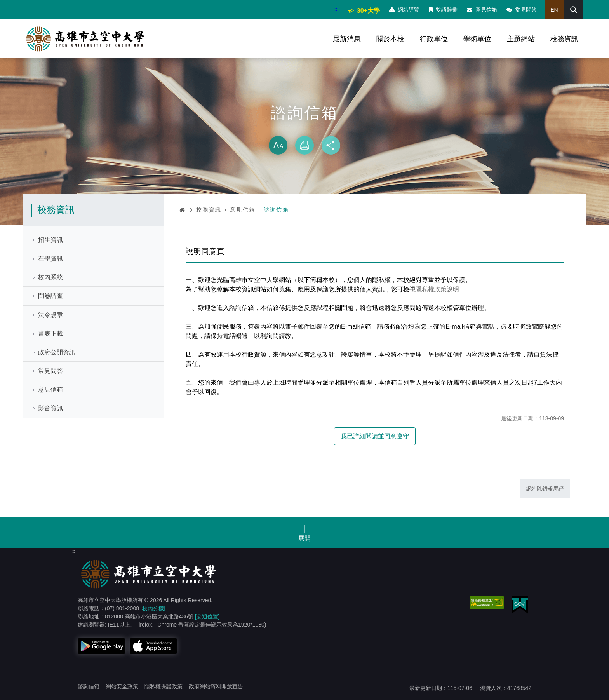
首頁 (183, 210)
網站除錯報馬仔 (545, 489)
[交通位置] (207, 616)
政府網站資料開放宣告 (216, 686)
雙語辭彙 (443, 10)
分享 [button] (331, 145)
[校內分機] (153, 608)
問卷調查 (50, 296)
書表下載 (50, 333)
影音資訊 (50, 408)
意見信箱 (482, 10)
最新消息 (347, 39)
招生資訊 (50, 240)
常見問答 (522, 10)
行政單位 (434, 39)
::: (337, 9)
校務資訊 (564, 39)
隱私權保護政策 (164, 686)
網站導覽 (404, 10)
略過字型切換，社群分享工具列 (304, 128)
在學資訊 (50, 259)
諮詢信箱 (277, 210)
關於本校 (390, 39)
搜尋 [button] (574, 10)
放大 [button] (278, 145)
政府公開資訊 (57, 352)
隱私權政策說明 (437, 289)
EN (554, 10)
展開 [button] (304, 538)
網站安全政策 (122, 686)
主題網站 (521, 39)
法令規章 (50, 315)
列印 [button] (304, 145)
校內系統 (50, 277)
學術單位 (477, 39)
